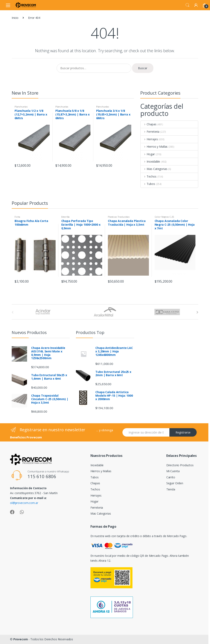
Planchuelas (21, 107)
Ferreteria (150, 132)
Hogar (148, 154)
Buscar (143, 68)
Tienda (171, 489)
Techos (149, 176)
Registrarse (183, 432)
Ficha (17, 217)
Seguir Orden (175, 483)
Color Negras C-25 (164, 217)
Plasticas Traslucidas (119, 217)
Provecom (21, 639)
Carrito (171, 477)
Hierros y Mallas (154, 147)
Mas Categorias (154, 169)
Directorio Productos (180, 465)
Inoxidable (150, 161)
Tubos (148, 184)
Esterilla (66, 217)
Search (187, 5)
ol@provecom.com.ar (24, 503)
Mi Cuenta (173, 471)
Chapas (149, 124)
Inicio (15, 18)
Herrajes (149, 139)
